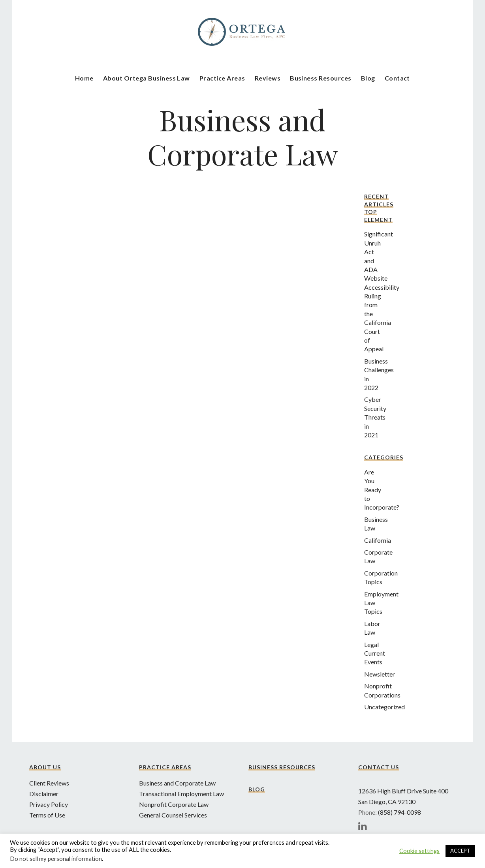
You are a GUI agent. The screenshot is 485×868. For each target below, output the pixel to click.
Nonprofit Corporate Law (174, 804)
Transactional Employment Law (181, 794)
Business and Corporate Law (177, 783)
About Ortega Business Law (147, 78)
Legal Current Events (375, 653)
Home (84, 78)
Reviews (268, 78)
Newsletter (380, 674)
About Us (45, 767)
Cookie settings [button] (419, 851)
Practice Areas (222, 78)
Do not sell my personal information (56, 859)
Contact (397, 78)
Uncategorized (384, 707)
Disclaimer (44, 794)
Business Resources (321, 78)
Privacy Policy (49, 804)
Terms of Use (47, 815)
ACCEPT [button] (460, 851)
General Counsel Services (173, 815)
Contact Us (379, 767)
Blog (368, 78)
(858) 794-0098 (399, 812)
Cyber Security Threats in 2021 (375, 417)
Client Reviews (49, 783)
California (378, 540)
